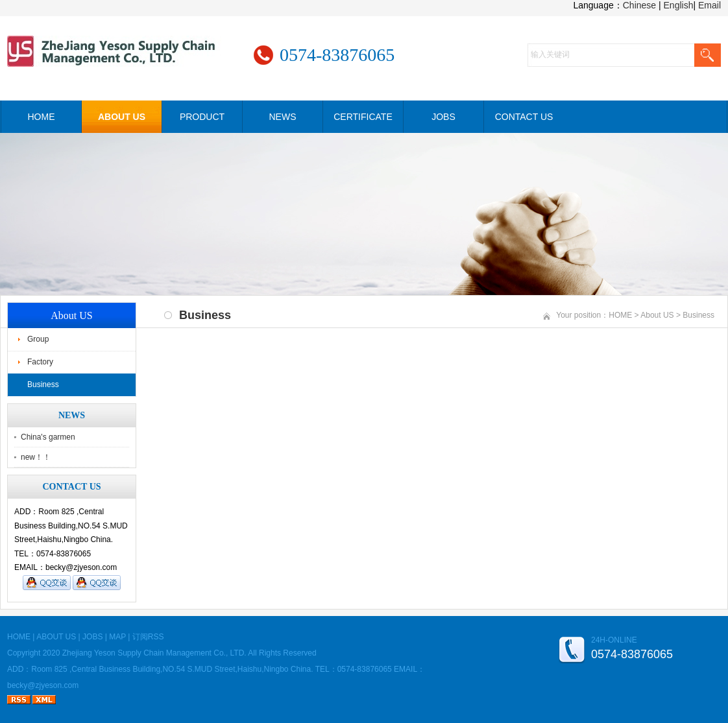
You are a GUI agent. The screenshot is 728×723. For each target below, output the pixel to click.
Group (38, 339)
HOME (42, 117)
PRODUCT (202, 117)
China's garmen (48, 437)
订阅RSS (148, 637)
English (679, 5)
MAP (117, 637)
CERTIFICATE (363, 117)
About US (657, 315)
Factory (40, 362)
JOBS (443, 117)
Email (710, 5)
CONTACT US (524, 117)
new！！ (36, 457)
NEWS (283, 117)
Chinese (639, 5)
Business (43, 385)
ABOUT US (122, 117)
